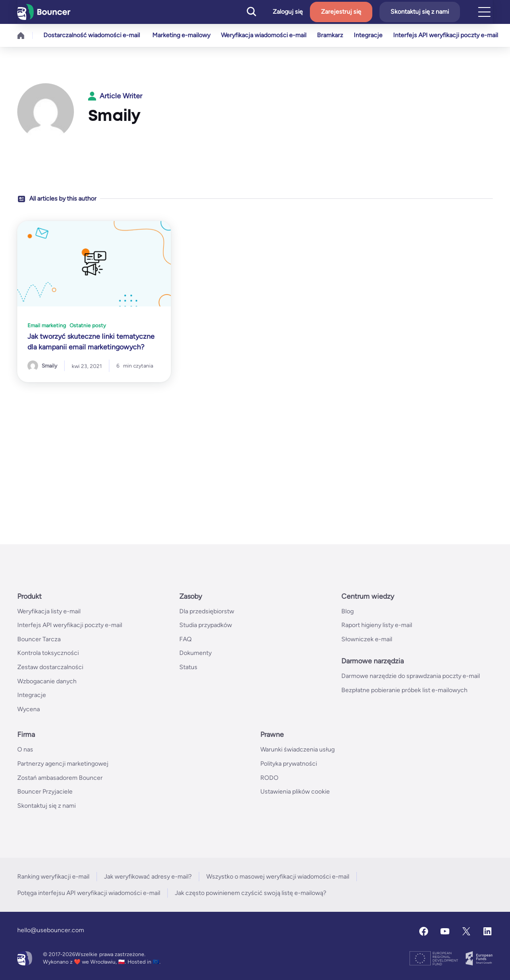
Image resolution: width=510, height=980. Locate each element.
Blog (348, 611)
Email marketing (47, 325)
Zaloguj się (288, 12)
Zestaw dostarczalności (50, 667)
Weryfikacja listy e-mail (49, 611)
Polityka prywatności (289, 764)
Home (21, 35)
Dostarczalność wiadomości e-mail (92, 35)
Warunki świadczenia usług (297, 750)
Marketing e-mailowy (181, 35)
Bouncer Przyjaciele (45, 792)
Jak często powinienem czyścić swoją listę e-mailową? (251, 893)
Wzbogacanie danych (47, 681)
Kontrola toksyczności (48, 653)
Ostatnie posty (88, 325)
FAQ (185, 639)
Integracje (373, 35)
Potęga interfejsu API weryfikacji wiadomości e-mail (89, 893)
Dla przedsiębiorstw (207, 611)
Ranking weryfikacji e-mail (53, 877)
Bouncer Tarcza (39, 639)
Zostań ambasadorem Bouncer (60, 778)
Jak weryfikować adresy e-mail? (148, 877)
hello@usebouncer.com (51, 930)
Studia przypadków (206, 625)
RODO (269, 778)
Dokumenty (195, 653)
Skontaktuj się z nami (420, 12)
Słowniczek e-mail (367, 639)
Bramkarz (334, 35)
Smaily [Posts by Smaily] (49, 366)
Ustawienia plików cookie (295, 792)
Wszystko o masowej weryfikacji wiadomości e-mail (278, 877)
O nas (25, 750)
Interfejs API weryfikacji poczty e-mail (453, 35)
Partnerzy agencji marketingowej (63, 764)
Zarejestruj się (341, 12)
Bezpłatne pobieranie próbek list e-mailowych (404, 690)
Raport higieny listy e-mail (377, 625)
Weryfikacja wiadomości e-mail (265, 35)
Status (188, 667)
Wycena (29, 709)
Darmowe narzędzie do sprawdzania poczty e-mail (411, 676)
